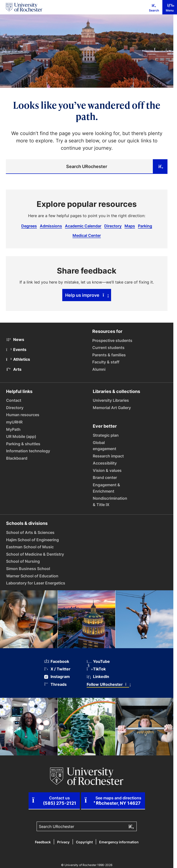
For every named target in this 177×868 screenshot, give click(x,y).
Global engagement (104, 446)
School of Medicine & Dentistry (35, 554)
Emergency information (119, 842)
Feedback (43, 842)
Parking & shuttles (23, 444)
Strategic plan (106, 435)
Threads (55, 684)
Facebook (57, 662)
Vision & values (107, 470)
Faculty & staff (106, 362)
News (15, 339)
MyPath (13, 429)
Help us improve (87, 295)
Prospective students (112, 340)
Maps (130, 226)
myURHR (14, 422)
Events (16, 349)
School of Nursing (23, 561)
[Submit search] (160, 167)
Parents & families (109, 355)
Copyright (84, 842)
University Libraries (111, 400)
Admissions (51, 226)
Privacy (63, 842)
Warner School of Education (32, 576)
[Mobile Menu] (170, 7)
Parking (145, 226)
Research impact (108, 456)
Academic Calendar (83, 226)
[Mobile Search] (154, 7)
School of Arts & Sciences (30, 532)
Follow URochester (108, 684)
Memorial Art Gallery (112, 408)
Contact (14, 400)
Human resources (23, 415)
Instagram (57, 677)
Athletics (18, 359)
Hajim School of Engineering (32, 540)
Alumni (99, 369)
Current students (108, 348)
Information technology (28, 451)
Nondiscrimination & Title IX (110, 501)
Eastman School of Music (30, 547)
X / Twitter (57, 669)
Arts (14, 369)
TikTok (96, 669)
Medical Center (87, 235)
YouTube (98, 662)
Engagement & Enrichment (106, 488)
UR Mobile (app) (21, 436)
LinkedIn (98, 677)
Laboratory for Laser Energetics (36, 583)
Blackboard (17, 458)
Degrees (29, 226)
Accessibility (105, 463)
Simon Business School (28, 569)
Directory (113, 226)
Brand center (105, 477)
